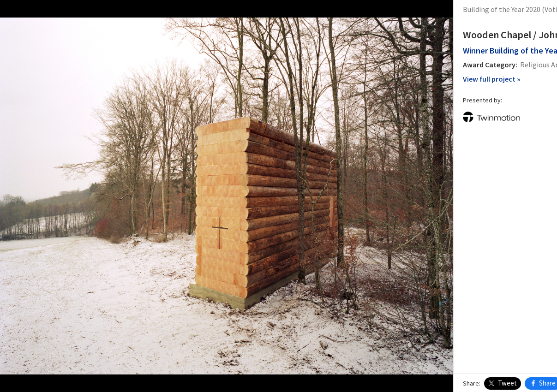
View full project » (398, 79)
